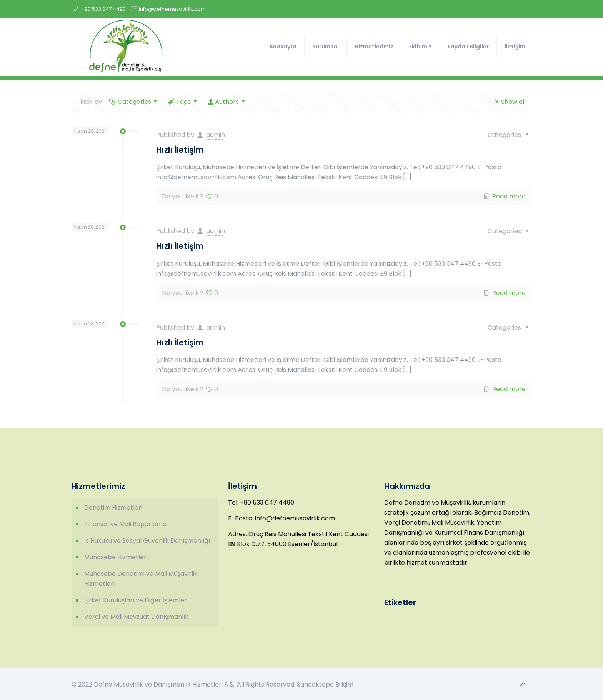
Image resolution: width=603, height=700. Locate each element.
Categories (134, 102)
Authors (227, 102)
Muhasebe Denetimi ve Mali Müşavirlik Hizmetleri (141, 579)
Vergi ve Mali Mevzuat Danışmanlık (136, 617)
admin (216, 135)
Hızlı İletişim (180, 150)
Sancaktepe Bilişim (325, 684)
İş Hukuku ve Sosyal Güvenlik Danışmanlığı (147, 541)
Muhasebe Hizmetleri (116, 557)
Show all (509, 102)
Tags (183, 102)
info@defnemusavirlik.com (172, 9)
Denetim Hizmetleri (113, 507)
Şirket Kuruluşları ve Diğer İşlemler (136, 600)
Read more (509, 196)
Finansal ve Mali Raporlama (125, 524)
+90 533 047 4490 (103, 9)
